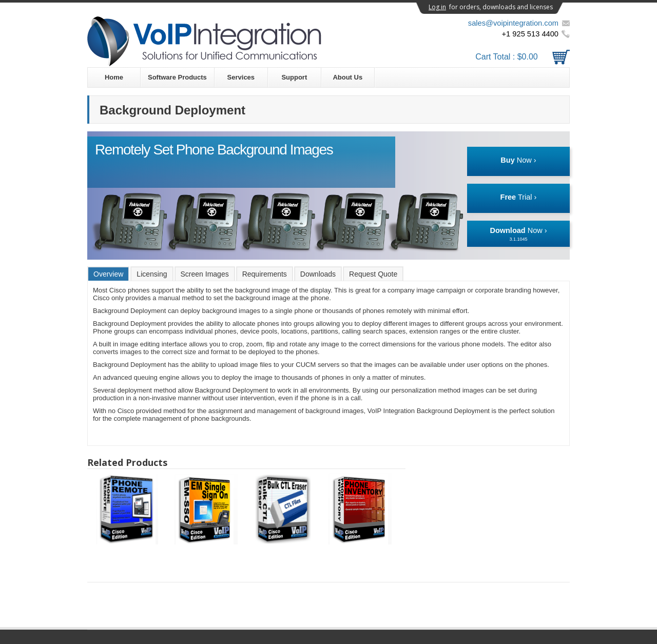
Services (241, 77)
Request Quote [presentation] (373, 274)
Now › (518, 160)
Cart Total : (523, 57)
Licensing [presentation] (152, 274)
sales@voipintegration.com (513, 23)
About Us (347, 77)
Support (294, 77)
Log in (437, 7)
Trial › (519, 197)
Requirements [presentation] (265, 274)
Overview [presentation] (108, 274)
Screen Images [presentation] (205, 274)
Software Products (177, 77)
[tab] (108, 274)
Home (114, 77)
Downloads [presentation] (318, 274)
